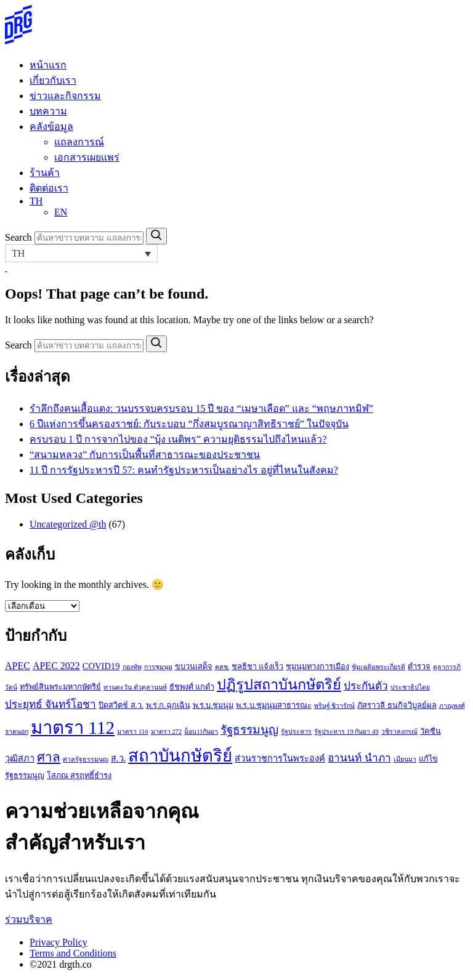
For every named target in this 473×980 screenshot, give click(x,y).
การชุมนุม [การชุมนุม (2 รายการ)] (158, 667)
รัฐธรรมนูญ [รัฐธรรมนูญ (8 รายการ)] (249, 730)
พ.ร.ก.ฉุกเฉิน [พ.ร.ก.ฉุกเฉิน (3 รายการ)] (168, 705)
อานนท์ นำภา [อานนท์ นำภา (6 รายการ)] (359, 758)
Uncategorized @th (68, 524)
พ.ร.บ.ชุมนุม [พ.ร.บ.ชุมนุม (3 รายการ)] (213, 705)
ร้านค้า (45, 173)
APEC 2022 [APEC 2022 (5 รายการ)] (56, 666)
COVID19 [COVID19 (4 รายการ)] (101, 666)
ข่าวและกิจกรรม (65, 96)
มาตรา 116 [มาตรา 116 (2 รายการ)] (132, 732)
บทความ (48, 111)
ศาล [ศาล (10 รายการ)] (49, 757)
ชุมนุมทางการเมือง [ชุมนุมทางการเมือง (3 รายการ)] (317, 667)
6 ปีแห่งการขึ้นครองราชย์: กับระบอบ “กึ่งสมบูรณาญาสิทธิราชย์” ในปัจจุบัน (189, 424)
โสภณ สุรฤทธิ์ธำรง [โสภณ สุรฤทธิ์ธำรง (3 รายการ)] (79, 776)
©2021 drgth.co (61, 964)
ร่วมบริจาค (29, 919)
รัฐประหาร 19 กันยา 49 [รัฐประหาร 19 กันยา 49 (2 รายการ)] (346, 732)
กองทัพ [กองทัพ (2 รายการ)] (132, 667)
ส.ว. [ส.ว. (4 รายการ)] (118, 758)
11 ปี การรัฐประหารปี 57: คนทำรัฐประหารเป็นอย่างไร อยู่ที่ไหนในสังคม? (184, 470)
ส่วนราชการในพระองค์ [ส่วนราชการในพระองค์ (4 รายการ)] (280, 758)
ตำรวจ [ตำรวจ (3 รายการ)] (419, 667)
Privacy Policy (59, 942)
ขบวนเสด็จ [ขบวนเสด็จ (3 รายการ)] (194, 667)
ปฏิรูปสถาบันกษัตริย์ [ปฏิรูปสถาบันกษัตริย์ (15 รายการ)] (279, 685)
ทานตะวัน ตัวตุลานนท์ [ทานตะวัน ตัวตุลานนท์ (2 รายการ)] (135, 687)
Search (18, 237)
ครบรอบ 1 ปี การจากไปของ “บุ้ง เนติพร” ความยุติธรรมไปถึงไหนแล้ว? (178, 439)
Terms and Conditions (73, 953)
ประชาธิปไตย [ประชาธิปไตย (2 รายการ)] (410, 687)
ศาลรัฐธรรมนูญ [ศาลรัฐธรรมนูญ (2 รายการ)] (86, 759)
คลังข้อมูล (51, 127)
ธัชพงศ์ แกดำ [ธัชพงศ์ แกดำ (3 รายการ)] (192, 687)
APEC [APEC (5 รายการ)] (18, 666)
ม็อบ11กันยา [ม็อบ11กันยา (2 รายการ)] (201, 732)
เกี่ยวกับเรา (53, 80)
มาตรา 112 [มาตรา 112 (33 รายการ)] (73, 728)
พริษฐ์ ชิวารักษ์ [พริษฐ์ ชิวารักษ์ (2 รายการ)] (335, 706)
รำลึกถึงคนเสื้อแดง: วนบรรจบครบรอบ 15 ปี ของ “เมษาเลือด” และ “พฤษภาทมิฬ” (201, 408)
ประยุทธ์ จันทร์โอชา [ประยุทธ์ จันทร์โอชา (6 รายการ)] (51, 705)
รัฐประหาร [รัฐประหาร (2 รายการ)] (296, 732)
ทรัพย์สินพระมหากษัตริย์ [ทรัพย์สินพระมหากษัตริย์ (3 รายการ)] (60, 687)
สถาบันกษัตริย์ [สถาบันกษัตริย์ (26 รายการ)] (180, 756)
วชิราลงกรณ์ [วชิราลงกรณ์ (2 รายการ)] (399, 732)
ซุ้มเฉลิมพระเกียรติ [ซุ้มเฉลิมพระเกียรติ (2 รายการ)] (378, 667)
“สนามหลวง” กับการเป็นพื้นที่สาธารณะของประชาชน (145, 455)
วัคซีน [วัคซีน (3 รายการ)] (431, 731)
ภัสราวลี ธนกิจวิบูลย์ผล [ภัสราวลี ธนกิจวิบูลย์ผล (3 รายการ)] (397, 705)
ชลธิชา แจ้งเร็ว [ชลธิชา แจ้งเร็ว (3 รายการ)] (257, 667)
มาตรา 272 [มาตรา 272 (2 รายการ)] (167, 732)
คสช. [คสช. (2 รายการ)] (222, 667)
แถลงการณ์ (79, 142)
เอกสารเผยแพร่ (87, 157)
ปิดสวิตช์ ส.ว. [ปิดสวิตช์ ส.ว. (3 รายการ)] (121, 705)
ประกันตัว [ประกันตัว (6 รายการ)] (366, 686)
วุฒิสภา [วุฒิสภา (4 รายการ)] (20, 758)
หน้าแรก (48, 65)
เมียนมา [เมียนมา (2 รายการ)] (405, 759)
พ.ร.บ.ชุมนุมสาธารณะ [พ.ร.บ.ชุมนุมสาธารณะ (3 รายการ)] (274, 705)
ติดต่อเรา (49, 188)
